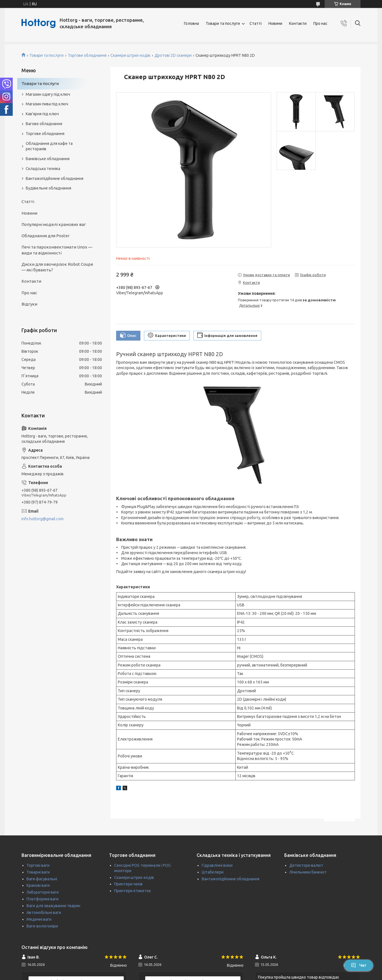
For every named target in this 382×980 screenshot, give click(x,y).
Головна (191, 23)
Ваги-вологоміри (42, 926)
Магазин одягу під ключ (48, 94)
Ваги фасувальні (42, 879)
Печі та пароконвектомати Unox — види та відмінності (57, 250)
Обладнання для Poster (45, 236)
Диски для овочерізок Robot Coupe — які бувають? (57, 267)
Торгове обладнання (87, 55)
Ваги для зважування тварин (53, 906)
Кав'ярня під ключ (42, 114)
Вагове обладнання (44, 124)
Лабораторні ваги (43, 892)
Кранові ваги (38, 885)
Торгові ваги (38, 865)
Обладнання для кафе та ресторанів (49, 146)
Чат (359, 965)
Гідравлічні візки (217, 865)
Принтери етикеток (133, 891)
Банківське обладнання (48, 159)
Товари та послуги (223, 23)
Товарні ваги (38, 872)
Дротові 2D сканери (173, 55)
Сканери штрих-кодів (130, 55)
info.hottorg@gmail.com (43, 519)
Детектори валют (306, 865)
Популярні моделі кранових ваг (54, 224)
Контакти (298, 23)
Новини (275, 23)
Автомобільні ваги (44, 913)
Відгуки (29, 304)
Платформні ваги (43, 899)
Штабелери (213, 872)
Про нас (320, 23)
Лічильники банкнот (308, 872)
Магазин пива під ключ (47, 104)
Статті (256, 23)
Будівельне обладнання (48, 188)
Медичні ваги (39, 919)
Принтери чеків (128, 884)
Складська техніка (43, 169)
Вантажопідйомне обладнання (55, 178)
